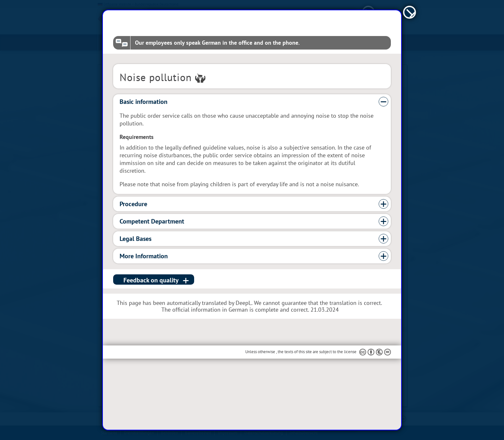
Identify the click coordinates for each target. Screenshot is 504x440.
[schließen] (410, 44)
